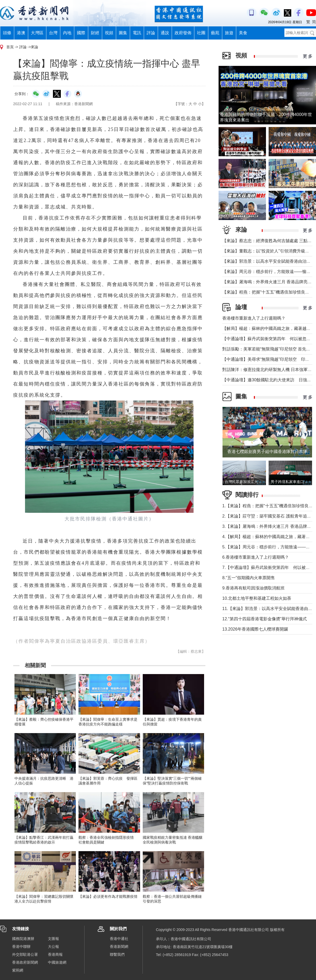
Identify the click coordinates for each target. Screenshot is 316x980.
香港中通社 (119, 939)
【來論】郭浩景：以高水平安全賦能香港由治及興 (269, 261)
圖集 (123, 33)
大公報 (53, 947)
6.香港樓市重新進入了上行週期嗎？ (256, 557)
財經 (95, 33)
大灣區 (37, 33)
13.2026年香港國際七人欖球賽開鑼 (255, 629)
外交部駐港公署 (25, 954)
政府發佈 (183, 33)
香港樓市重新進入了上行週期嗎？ (254, 318)
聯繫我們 (117, 954)
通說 (165, 33)
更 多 (308, 56)
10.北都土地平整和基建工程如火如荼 (257, 598)
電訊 (137, 33)
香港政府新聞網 (25, 962)
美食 (243, 33)
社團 (201, 33)
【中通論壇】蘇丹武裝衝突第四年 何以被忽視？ (269, 339)
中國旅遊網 (57, 962)
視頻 (109, 33)
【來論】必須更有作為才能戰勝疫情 (108, 896)
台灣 (53, 33)
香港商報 (55, 954)
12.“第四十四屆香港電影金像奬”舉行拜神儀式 (265, 619)
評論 (151, 33)
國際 (81, 33)
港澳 (21, 33)
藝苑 (215, 33)
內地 (67, 33)
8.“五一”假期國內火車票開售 (249, 578)
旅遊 (229, 33)
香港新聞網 (119, 947)
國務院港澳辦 (23, 939)
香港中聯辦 (21, 947)
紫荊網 (18, 970)
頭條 (7, 33)
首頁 (10, 47)
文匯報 (53, 939)
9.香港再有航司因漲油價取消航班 (253, 588)
